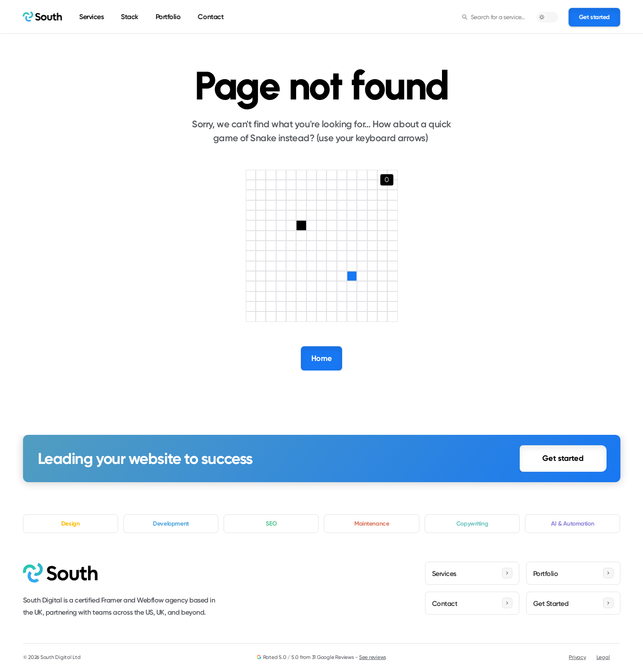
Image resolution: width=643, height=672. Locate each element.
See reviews (373, 657)
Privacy (577, 657)
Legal (603, 657)
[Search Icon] (494, 17)
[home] (43, 17)
